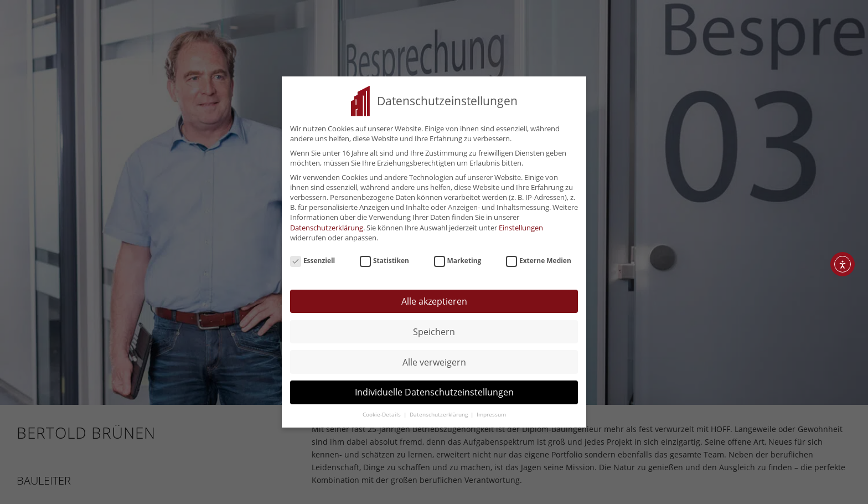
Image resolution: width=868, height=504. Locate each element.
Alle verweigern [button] (434, 358)
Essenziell (312, 257)
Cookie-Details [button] (383, 411)
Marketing (458, 257)
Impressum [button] (491, 411)
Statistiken (384, 257)
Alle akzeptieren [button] (434, 297)
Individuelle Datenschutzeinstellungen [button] (434, 389)
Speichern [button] (434, 328)
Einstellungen (521, 224)
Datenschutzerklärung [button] (440, 411)
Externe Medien (539, 257)
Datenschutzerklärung (327, 224)
